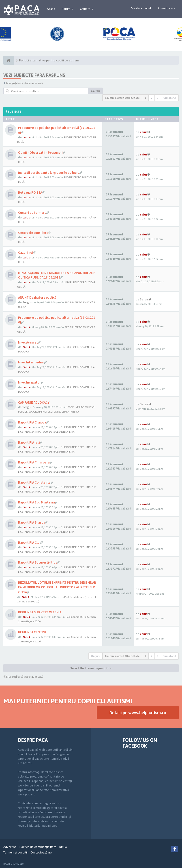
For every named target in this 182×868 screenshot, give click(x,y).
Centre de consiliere (33, 233)
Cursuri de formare (32, 213)
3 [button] (158, 98)
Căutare (87, 9)
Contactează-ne (41, 852)
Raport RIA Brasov (32, 522)
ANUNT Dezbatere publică (37, 297)
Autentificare (167, 8)
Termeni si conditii (15, 852)
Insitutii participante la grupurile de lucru (49, 173)
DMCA (63, 847)
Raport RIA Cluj (29, 542)
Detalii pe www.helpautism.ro (138, 712)
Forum (67, 9)
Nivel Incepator (29, 382)
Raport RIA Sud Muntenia (36, 502)
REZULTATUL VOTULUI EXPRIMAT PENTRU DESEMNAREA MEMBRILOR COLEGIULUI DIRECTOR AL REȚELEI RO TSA (57, 587)
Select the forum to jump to (91, 668)
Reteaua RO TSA (30, 192)
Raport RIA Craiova (32, 422)
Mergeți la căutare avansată (25, 83)
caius (26, 137)
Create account (141, 8)
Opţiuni (96, 656)
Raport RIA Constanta (34, 482)
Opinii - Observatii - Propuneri (40, 152)
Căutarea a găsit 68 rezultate (122, 98)
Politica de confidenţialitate (38, 847)
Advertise (10, 847)
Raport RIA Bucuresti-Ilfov (38, 562)
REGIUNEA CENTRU (32, 632)
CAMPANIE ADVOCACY (34, 402)
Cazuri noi (26, 253)
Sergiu (27, 302)
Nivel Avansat (28, 342)
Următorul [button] (170, 98)
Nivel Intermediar (31, 362)
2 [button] (152, 98)
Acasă (51, 9)
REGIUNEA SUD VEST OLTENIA (40, 612)
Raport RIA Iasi (29, 442)
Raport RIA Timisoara (34, 462)
